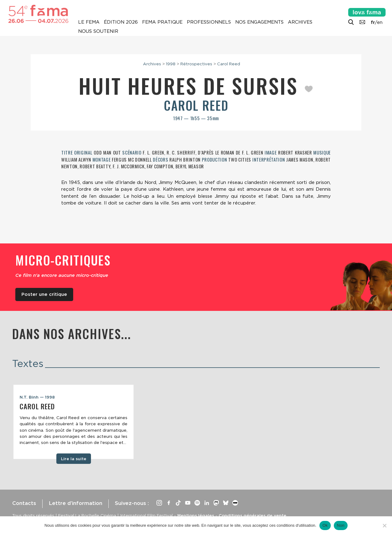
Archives (300, 22)
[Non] (384, 525)
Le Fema (89, 22)
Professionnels (209, 22)
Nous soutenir (98, 31)
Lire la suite (74, 459)
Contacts (24, 503)
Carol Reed (229, 64)
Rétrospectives (196, 64)
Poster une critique (44, 294)
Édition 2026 (121, 22)
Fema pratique (162, 22)
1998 (171, 64)
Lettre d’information (75, 503)
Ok (325, 525)
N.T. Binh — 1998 (37, 397)
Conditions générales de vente (253, 515)
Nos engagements (259, 22)
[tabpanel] (73, 422)
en (380, 22)
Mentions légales (196, 515)
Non (341, 525)
